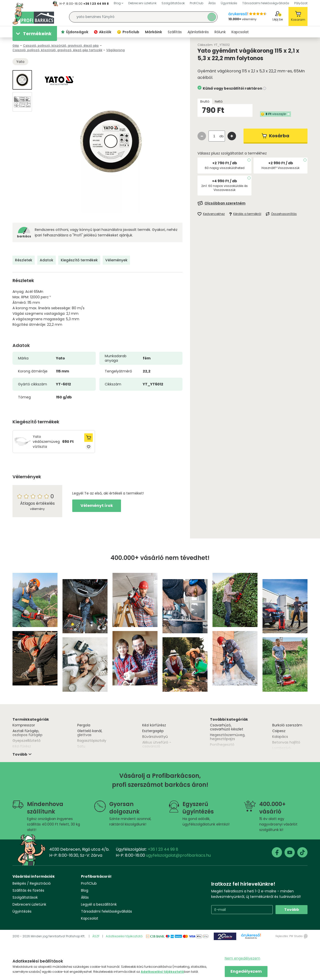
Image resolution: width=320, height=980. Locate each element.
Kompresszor (24, 725)
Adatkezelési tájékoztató (124, 936)
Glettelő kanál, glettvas (90, 733)
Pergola (84, 725)
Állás (85, 897)
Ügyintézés (22, 911)
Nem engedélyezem (242, 958)
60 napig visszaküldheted (225, 168)
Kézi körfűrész (154, 725)
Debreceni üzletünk (29, 904)
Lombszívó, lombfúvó (282, 750)
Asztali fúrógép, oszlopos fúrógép (27, 733)
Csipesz (279, 731)
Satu (81, 746)
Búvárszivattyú (155, 737)
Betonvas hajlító (286, 742)
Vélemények (116, 260)
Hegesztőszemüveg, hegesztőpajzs (228, 737)
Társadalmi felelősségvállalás (106, 911)
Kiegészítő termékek (79, 260)
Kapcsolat (90, 918)
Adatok (46, 260)
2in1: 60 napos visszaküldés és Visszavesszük (224, 188)
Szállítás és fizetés (28, 890)
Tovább (292, 910)
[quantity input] (214, 136)
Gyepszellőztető (26, 741)
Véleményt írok (97, 506)
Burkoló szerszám (287, 725)
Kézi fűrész (22, 746)
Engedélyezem (246, 971)
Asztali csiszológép (226, 750)
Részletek (24, 260)
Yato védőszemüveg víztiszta (46, 442)
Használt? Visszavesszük (280, 168)
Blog (85, 890)
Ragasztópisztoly (92, 741)
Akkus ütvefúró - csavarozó (157, 744)
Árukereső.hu (251, 938)
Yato (20, 62)
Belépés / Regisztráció (32, 883)
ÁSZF (96, 936)
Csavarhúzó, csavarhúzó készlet (227, 727)
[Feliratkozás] (252, 203)
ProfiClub (89, 883)
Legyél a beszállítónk (99, 904)
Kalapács (280, 737)
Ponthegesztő (222, 745)
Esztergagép (153, 731)
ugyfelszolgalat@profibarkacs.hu (178, 855)
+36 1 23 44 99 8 (96, 4)
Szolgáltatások (25, 897)
